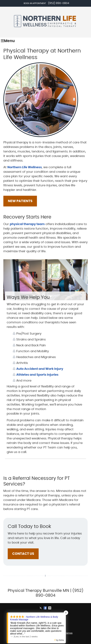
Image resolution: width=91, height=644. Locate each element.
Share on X (41, 608)
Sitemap (68, 633)
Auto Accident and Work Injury (40, 369)
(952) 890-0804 (59, 3)
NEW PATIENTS (20, 201)
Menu (8, 41)
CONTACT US (23, 554)
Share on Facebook (45, 608)
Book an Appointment (35, 3)
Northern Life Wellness (25, 167)
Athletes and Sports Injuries (37, 375)
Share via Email (50, 608)
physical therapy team (27, 224)
